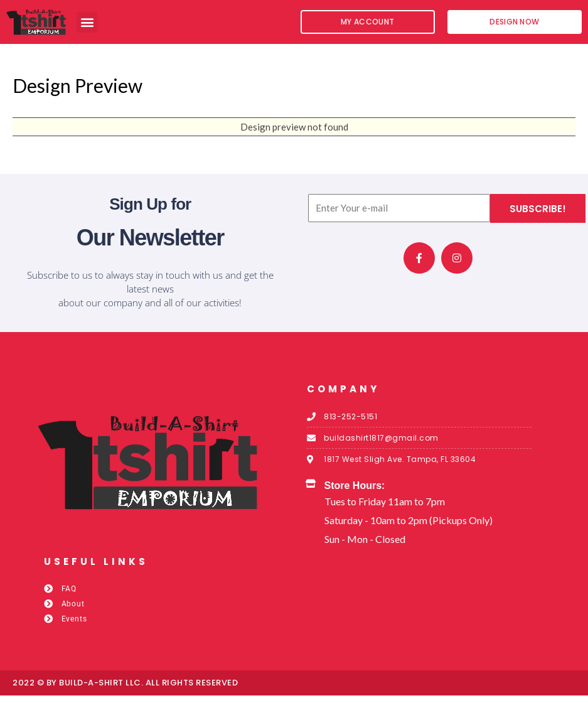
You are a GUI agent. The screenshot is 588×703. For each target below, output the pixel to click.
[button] (87, 22)
